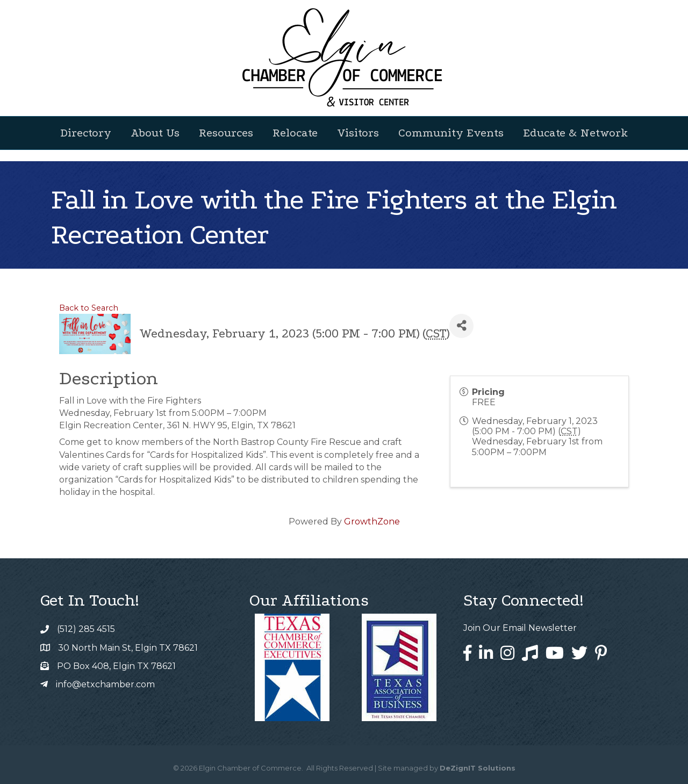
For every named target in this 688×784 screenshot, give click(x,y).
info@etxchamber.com (105, 684)
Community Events (451, 133)
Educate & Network (575, 133)
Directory (86, 133)
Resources (226, 133)
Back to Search (89, 308)
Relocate (295, 133)
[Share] (461, 326)
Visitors (358, 133)
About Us (155, 133)
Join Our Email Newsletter (520, 628)
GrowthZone (372, 522)
